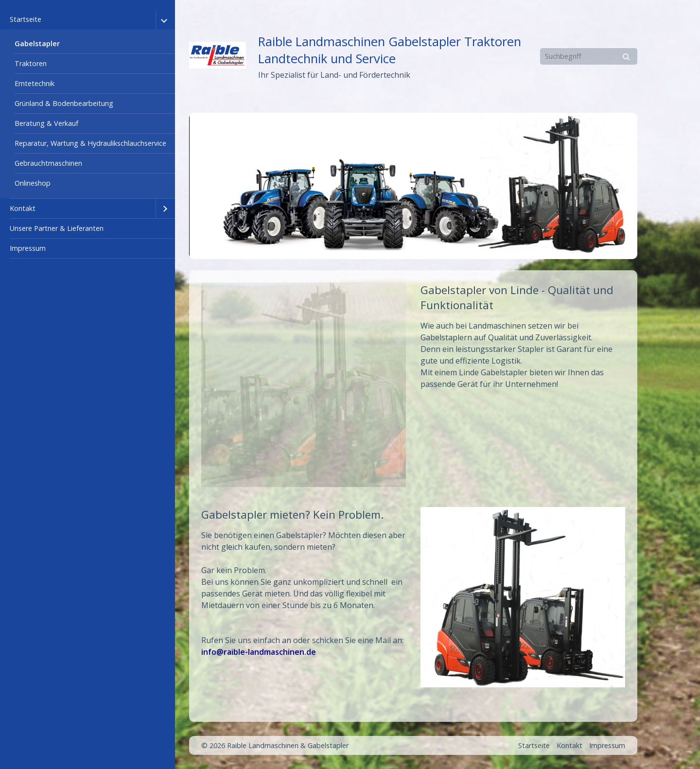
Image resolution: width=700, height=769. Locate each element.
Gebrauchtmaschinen (48, 163)
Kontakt (23, 208)
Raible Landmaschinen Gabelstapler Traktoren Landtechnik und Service (390, 50)
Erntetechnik (35, 83)
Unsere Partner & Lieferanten (57, 228)
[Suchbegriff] (589, 56)
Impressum (28, 248)
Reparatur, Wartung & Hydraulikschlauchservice (90, 143)
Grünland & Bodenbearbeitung (64, 103)
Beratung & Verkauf (46, 123)
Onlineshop (33, 183)
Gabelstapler (37, 44)
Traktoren (31, 63)
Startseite (26, 19)
